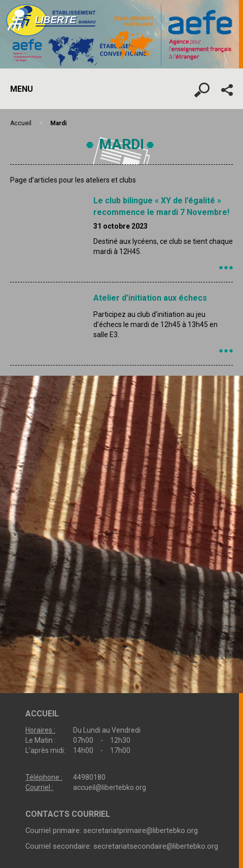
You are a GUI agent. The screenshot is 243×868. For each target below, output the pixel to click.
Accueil (21, 123)
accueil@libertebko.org (110, 787)
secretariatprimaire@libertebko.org (141, 830)
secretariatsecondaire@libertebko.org (156, 846)
